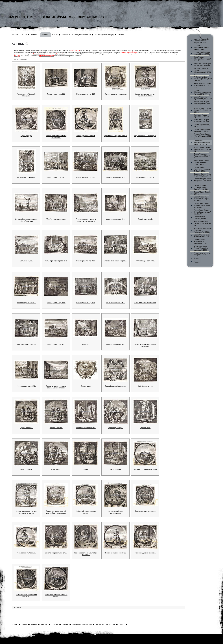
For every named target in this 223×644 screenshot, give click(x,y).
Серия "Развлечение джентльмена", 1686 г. (202, 236)
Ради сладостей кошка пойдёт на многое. (86, 554)
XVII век (45, 35)
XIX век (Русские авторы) (82, 35)
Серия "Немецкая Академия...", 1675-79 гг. (202, 156)
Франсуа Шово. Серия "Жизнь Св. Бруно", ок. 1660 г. (202, 110)
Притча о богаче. (26, 428)
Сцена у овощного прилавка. (116, 94)
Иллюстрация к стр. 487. (115, 344)
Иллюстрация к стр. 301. (86, 177)
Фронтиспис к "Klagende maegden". (26, 95)
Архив (196, 258)
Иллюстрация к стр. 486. (86, 261)
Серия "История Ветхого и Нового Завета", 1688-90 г (201, 187)
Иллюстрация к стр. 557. (26, 303)
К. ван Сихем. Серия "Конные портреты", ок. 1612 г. (203, 149)
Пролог (15, 35)
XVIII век (55, 35)
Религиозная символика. (115, 303)
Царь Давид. (56, 469)
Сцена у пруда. (26, 136)
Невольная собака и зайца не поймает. (56, 595)
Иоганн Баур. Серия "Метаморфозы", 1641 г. (202, 104)
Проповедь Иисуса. (116, 428)
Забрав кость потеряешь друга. (145, 469)
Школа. (86, 469)
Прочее (197, 262)
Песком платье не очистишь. (116, 553)
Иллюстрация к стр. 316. (145, 177)
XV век (24, 35)
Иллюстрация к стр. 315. (115, 177)
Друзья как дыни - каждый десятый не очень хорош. (56, 512)
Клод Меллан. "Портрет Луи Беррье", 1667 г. (203, 59)
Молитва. (86, 344)
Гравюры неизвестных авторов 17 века (202, 254)
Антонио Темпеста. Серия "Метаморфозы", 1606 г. (202, 71)
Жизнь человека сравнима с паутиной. (145, 345)
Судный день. (86, 386)
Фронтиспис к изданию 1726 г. (115, 136)
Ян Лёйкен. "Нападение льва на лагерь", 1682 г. (202, 47)
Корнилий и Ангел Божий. (86, 428)
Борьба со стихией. (145, 219)
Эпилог (121, 35)
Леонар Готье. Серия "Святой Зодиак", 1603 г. (202, 136)
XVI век (34, 35)
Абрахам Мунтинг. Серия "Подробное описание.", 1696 (201, 248)
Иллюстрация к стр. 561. (145, 261)
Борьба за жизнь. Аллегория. (145, 136)
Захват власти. (115, 469)
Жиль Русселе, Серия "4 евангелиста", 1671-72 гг (202, 85)
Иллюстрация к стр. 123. (86, 94)
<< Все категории (21, 59)
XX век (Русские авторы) (105, 35)
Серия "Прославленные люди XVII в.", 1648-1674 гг (203, 92)
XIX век (65, 35)
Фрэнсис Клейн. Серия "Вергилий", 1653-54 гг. (203, 175)
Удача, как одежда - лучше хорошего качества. (145, 95)
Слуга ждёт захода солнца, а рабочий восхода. (26, 220)
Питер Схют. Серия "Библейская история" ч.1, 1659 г (202, 205)
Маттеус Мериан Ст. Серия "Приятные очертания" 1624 (202, 41)
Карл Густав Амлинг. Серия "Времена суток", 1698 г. (202, 163)
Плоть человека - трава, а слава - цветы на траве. (86, 220)
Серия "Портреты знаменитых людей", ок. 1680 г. (202, 199)
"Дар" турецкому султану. (56, 219)
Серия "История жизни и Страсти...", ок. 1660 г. (203, 181)
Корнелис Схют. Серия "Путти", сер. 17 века (203, 65)
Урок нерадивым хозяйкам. (145, 553)
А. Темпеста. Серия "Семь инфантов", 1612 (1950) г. (203, 79)
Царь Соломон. (26, 469)
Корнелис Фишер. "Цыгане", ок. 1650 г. (202, 116)
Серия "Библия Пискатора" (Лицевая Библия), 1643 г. (202, 169)
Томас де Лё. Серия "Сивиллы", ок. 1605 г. (202, 121)
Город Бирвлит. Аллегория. (116, 386)
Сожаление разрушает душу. (56, 553)
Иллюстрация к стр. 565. (56, 303)
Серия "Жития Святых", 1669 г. (200, 218)
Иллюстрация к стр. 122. (56, 94)
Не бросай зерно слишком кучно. (86, 512)
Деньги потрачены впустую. (145, 511)
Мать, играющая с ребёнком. (56, 261)
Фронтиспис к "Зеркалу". (26, 177)
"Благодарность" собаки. (86, 136)
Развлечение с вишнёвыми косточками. (56, 137)
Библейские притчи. (145, 386)
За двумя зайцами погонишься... (116, 512)
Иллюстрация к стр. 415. (115, 219)
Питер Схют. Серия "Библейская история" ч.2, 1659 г (202, 212)
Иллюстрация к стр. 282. (26, 386)
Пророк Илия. (145, 428)
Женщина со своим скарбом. (116, 261)
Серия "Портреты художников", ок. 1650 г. (203, 98)
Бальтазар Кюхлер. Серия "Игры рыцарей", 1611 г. (203, 223)
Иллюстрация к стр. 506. (86, 303)
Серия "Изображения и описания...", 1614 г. (203, 130)
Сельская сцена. (26, 261)
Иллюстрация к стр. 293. (56, 177)
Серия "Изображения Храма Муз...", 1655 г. (202, 53)
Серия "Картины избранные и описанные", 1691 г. (201, 241)
